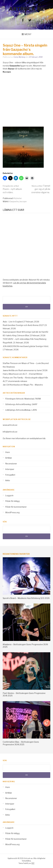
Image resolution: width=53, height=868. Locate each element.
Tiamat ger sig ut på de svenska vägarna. (41, 189)
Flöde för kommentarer (16, 507)
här (44, 438)
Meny (28, 34)
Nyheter (18, 198)
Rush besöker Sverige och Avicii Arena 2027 (23, 325)
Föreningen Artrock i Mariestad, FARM (23, 399)
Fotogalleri (10, 475)
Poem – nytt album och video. (12, 189)
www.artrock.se (10, 425)
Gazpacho (14, 201)
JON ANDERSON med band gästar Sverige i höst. (26, 346)
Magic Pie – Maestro (33, 385)
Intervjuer (10, 469)
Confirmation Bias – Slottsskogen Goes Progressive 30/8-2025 (21, 743)
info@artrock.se (10, 432)
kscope (23, 201)
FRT (33, 863)
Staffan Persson (10, 363)
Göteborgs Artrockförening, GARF (21, 404)
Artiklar (9, 458)
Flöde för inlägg (12, 501)
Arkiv (8, 480)
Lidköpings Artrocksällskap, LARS (21, 410)
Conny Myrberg (19, 57)
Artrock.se (26, 9)
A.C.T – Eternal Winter (33, 374)
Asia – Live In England (13, 322)
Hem (8, 452)
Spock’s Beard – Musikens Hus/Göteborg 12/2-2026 (26, 598)
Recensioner (11, 464)
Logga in (9, 496)
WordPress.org (12, 513)
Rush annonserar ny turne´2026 (33, 370)
